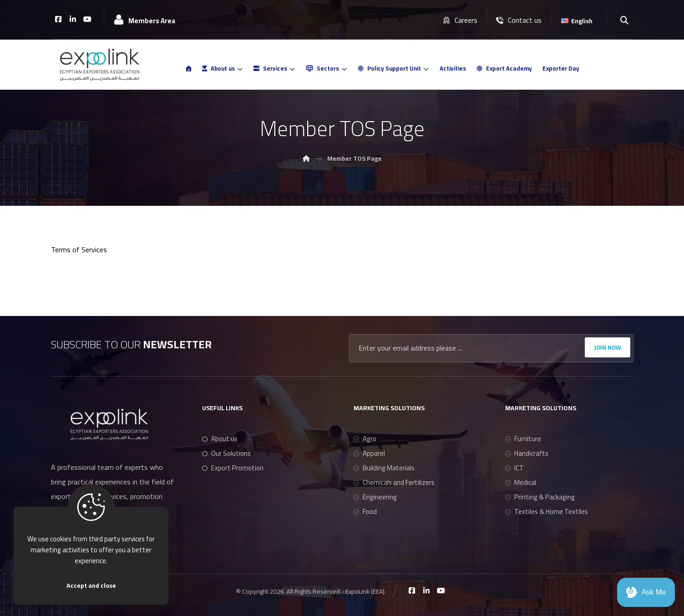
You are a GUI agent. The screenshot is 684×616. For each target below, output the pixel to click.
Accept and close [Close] (91, 585)
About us (220, 439)
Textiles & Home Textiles (547, 512)
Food (365, 512)
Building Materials (384, 468)
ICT (514, 468)
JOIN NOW (608, 347)
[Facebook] (58, 19)
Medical (521, 482)
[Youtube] (87, 19)
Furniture (523, 439)
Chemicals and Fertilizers (394, 482)
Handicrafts (527, 453)
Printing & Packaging (540, 497)
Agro (365, 439)
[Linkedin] (73, 19)
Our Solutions (226, 453)
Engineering (375, 497)
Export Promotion (233, 468)
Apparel (369, 453)
